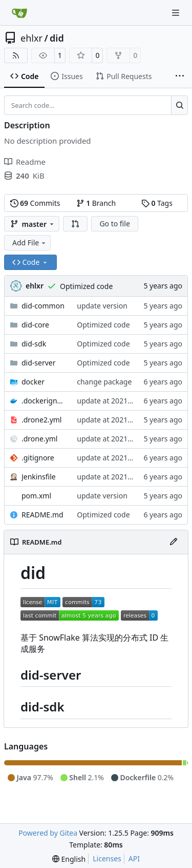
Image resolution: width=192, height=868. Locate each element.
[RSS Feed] (16, 55)
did (57, 38)
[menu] (69, 859)
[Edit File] (174, 542)
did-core (35, 325)
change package (104, 382)
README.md (42, 515)
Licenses (107, 859)
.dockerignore (44, 401)
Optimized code (86, 286)
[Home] (19, 13)
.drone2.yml (41, 420)
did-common (43, 306)
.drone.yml (39, 439)
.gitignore (38, 458)
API (134, 859)
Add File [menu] (30, 243)
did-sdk (34, 344)
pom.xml (36, 496)
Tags (157, 203)
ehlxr (31, 38)
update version (102, 306)
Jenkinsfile (39, 477)
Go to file (114, 224)
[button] (75, 224)
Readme (25, 162)
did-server (39, 363)
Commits (35, 203)
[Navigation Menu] (177, 13)
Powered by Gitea (48, 833)
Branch (96, 203)
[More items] (180, 76)
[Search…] (179, 105)
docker (33, 382)
